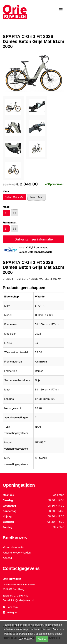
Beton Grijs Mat (15, 197)
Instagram (11, 612)
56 (14, 213)
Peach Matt (37, 197)
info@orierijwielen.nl (23, 600)
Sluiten (42, 639)
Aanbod (7, 558)
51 (6, 213)
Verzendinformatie (13, 547)
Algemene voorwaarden (17, 553)
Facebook (11, 607)
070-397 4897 (22, 596)
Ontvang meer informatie (34, 239)
